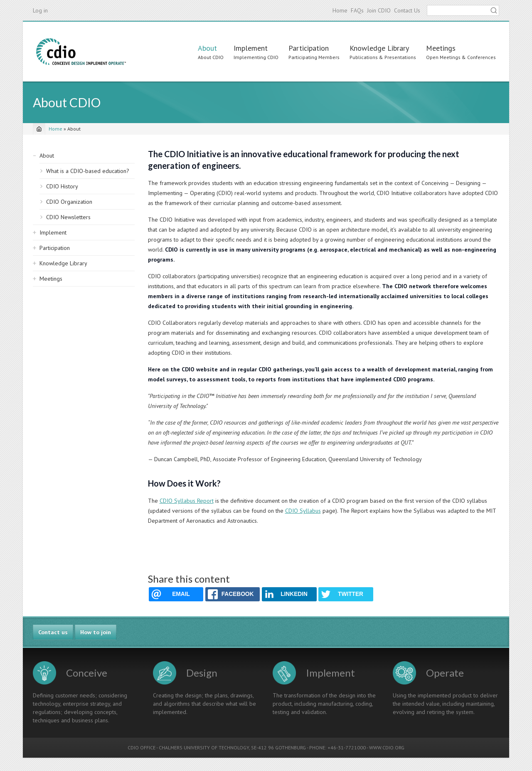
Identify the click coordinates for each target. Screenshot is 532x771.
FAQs (357, 10)
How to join (96, 632)
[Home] (39, 129)
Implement (251, 48)
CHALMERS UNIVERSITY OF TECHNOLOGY (204, 748)
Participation (309, 48)
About (207, 48)
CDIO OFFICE (142, 748)
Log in (40, 10)
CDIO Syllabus (303, 511)
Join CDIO (379, 10)
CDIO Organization (69, 202)
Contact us (53, 632)
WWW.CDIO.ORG (387, 748)
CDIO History (62, 186)
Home (340, 10)
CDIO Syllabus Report (187, 501)
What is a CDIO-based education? (88, 171)
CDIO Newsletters (68, 217)
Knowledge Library (379, 48)
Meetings (441, 48)
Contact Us (407, 10)
